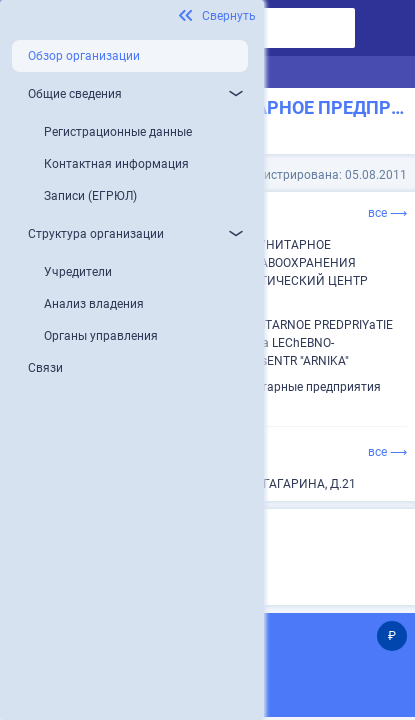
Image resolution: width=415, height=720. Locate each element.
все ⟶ (387, 213)
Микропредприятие (182, 562)
